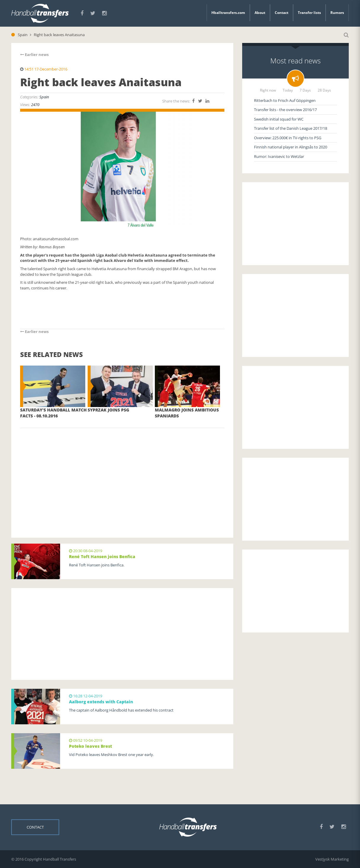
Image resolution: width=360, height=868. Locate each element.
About (260, 13)
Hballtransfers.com (228, 13)
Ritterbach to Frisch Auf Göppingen (285, 100)
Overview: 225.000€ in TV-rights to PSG (288, 138)
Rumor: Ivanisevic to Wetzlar (279, 156)
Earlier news (34, 55)
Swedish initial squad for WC (279, 119)
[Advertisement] (122, 474)
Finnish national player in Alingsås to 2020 (291, 147)
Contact (282, 13)
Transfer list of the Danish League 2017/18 (291, 128)
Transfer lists (309, 13)
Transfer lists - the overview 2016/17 (285, 110)
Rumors (337, 13)
